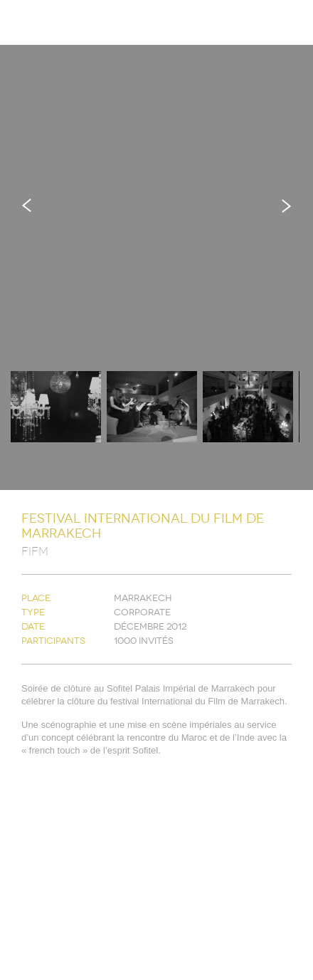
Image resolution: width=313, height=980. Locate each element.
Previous (27, 205)
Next (286, 205)
